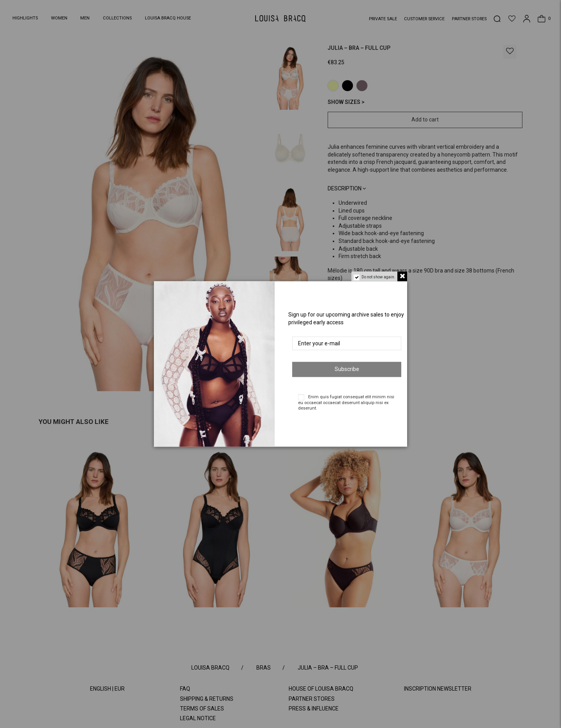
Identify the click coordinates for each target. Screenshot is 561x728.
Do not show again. (378, 277)
